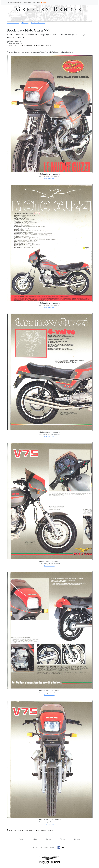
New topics (27, 3)
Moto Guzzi (25, 23)
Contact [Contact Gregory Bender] (49, 839)
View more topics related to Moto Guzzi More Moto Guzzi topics (30, 45)
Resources (36, 3)
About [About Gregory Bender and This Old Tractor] (21, 839)
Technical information (15, 3)
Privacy (63, 839)
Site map (77, 839)
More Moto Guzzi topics (38, 23)
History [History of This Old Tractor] (35, 839)
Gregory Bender (49, 9)
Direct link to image (49, 179)
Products (44, 3)
